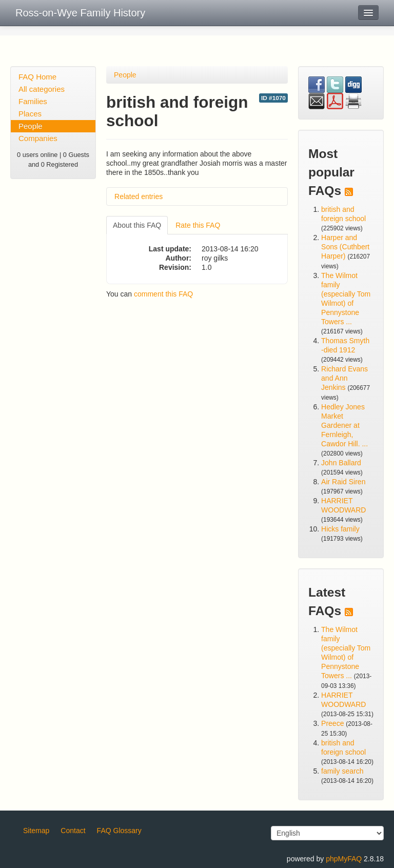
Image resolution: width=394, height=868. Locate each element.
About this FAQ (137, 225)
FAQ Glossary (119, 831)
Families (33, 101)
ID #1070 (273, 98)
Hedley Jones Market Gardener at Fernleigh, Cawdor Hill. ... (344, 425)
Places (30, 114)
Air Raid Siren (343, 482)
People (31, 126)
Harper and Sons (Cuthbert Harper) (345, 247)
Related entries (139, 196)
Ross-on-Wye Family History (80, 13)
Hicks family (340, 529)
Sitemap (36, 831)
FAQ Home (37, 77)
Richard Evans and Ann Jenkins (344, 378)
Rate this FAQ (198, 225)
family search (342, 771)
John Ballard (341, 463)
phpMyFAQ (344, 859)
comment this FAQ (163, 294)
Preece (332, 723)
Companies (38, 138)
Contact (73, 831)
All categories (42, 89)
